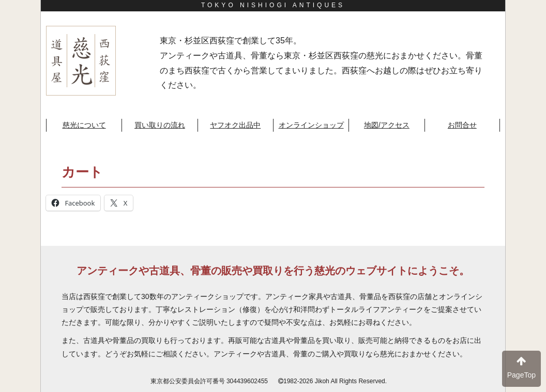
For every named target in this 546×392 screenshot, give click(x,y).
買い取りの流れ (160, 125)
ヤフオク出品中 (235, 125)
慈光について (84, 125)
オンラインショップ (311, 125)
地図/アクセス (387, 125)
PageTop (521, 367)
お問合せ (462, 125)
